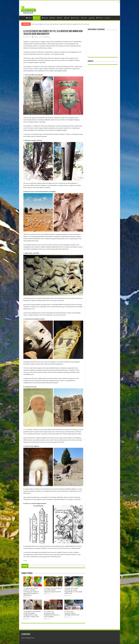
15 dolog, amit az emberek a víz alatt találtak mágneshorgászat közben (53, 590)
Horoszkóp (75, 18)
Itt (75, 381)
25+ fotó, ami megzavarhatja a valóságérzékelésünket (72, 613)
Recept (92, 18)
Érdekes (37, 18)
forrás (25, 561)
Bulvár (60, 18)
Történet (100, 18)
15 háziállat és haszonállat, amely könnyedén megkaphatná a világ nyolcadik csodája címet (32, 614)
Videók (29, 18)
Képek (53, 18)
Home (23, 18)
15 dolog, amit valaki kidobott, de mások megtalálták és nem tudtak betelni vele (73, 591)
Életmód (45, 18)
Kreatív (84, 18)
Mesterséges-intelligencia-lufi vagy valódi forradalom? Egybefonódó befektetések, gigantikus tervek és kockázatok (60, 24)
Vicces (107, 18)
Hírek (67, 18)
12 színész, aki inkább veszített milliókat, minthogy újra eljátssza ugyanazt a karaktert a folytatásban (31, 592)
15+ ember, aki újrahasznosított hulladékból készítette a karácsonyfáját (52, 614)
